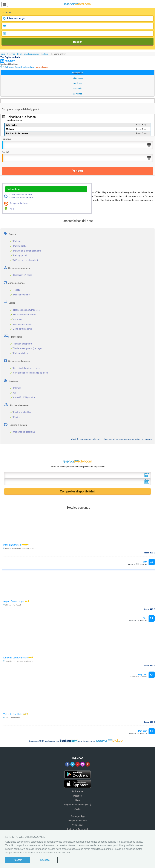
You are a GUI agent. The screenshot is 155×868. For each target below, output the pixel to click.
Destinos (78, 796)
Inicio (3, 54)
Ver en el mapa (42, 67)
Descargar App (77, 816)
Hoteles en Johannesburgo (28, 54)
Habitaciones (78, 78)
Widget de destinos (78, 821)
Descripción (78, 73)
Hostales (45, 54)
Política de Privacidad (77, 829)
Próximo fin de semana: (17, 134)
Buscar (78, 42)
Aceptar (18, 860)
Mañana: (10, 129)
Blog (77, 800)
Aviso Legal (77, 825)
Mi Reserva (77, 792)
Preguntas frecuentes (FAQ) (77, 805)
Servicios (78, 83)
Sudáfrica (11, 54)
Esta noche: (12, 125)
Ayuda (78, 809)
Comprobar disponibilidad (77, 491)
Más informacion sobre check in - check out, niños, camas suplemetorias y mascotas (111, 439)
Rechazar (45, 860)
